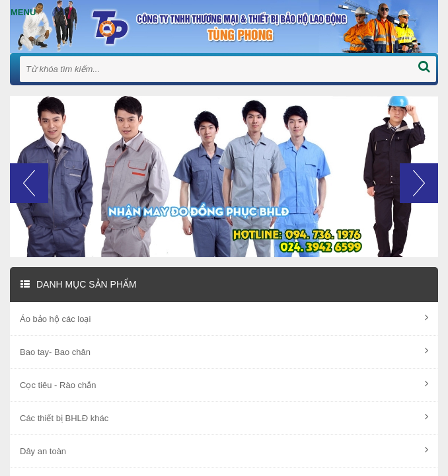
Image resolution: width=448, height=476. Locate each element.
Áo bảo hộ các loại (224, 318)
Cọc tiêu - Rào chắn (224, 384)
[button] (29, 210)
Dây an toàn (224, 450)
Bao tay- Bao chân (224, 351)
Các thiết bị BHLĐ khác (224, 417)
